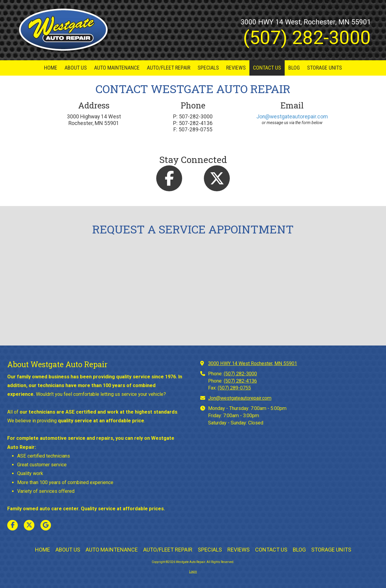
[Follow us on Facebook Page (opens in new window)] (169, 178)
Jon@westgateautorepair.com (292, 117)
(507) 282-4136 (240, 381)
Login (193, 572)
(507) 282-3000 (240, 374)
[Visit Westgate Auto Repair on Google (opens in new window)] (46, 525)
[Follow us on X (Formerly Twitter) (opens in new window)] (217, 178)
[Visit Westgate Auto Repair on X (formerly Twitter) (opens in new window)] (29, 525)
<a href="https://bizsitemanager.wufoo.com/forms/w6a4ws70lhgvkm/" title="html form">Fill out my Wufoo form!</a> (193, 293)
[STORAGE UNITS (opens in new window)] (324, 68)
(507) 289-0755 (234, 388)
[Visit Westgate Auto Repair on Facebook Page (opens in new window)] (13, 525)
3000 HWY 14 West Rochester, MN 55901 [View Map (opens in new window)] (253, 363)
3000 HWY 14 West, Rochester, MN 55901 (306, 22)
